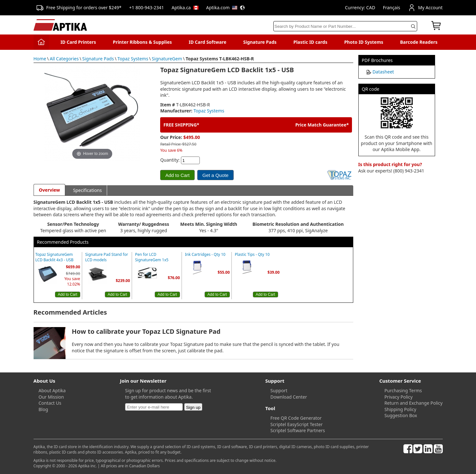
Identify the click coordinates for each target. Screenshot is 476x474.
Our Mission (51, 397)
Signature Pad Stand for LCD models (107, 257)
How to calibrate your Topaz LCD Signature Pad (146, 331)
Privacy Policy (398, 397)
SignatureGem (167, 59)
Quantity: (170, 160)
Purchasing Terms (403, 390)
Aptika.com (226, 8)
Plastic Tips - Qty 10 (252, 255)
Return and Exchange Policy (413, 403)
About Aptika (52, 390)
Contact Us (50, 403)
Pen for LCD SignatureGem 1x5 (152, 257)
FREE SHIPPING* (181, 125)
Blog (43, 409)
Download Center (289, 397)
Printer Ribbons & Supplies (142, 42)
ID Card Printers (78, 42)
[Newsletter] (154, 407)
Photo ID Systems (364, 42)
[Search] (345, 26)
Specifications (87, 190)
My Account (425, 8)
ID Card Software (207, 42)
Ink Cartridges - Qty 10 (205, 255)
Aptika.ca (185, 8)
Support (279, 390)
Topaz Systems (133, 59)
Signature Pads (260, 42)
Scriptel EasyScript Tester (297, 424)
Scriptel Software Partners (298, 430)
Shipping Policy (400, 409)
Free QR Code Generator (296, 418)
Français (392, 8)
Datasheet (383, 72)
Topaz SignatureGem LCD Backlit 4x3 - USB (55, 257)
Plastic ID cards (310, 42)
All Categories (64, 59)
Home (40, 59)
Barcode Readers (419, 42)
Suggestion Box (401, 415)
